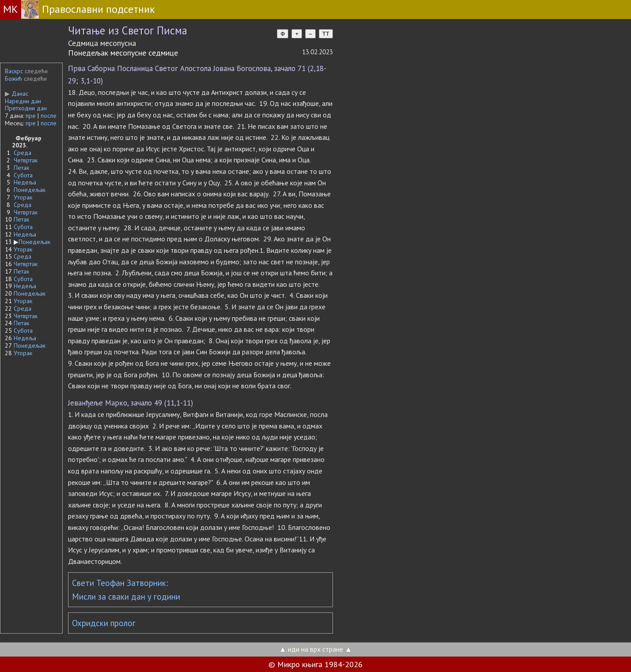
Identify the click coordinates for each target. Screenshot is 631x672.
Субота (23, 175)
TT (326, 34)
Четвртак (26, 160)
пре (31, 116)
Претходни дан (26, 108)
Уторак (23, 197)
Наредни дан (23, 101)
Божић (13, 79)
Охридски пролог (104, 623)
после (49, 116)
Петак (21, 168)
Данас (17, 94)
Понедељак (30, 190)
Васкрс (14, 71)
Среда (23, 153)
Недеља (25, 182)
